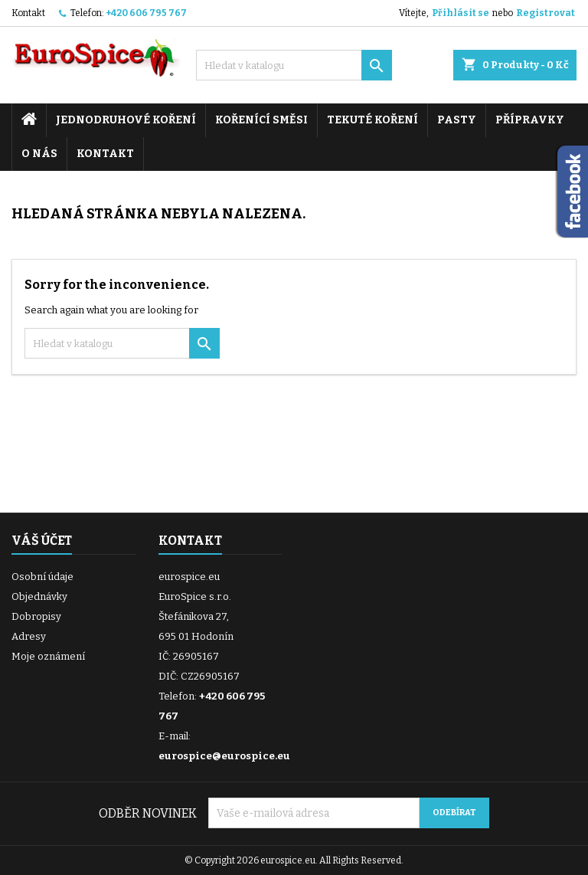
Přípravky (530, 120)
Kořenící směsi (261, 120)
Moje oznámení (48, 656)
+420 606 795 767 (146, 13)
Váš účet (42, 541)
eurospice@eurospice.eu (224, 756)
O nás (39, 154)
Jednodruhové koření (126, 120)
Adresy (29, 636)
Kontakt (28, 13)
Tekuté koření (372, 120)
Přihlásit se (461, 13)
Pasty (457, 120)
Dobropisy (36, 616)
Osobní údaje (42, 577)
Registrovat (546, 13)
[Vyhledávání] (294, 65)
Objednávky (39, 596)
